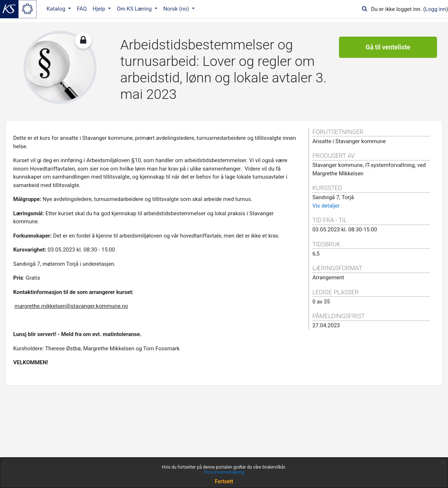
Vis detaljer (326, 206)
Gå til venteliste (388, 48)
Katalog (57, 9)
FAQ (82, 9)
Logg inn (435, 9)
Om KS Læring (135, 9)
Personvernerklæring (224, 472)
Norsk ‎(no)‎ (177, 9)
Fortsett (224, 481)
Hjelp (100, 9)
